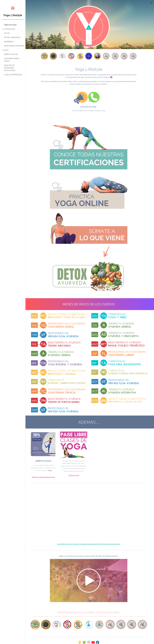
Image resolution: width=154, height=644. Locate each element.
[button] (152, 3)
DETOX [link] (7, 33)
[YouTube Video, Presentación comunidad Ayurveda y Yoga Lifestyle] (90, 508)
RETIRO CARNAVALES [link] (12, 37)
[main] (90, 74)
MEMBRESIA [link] (9, 42)
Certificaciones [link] (10, 29)
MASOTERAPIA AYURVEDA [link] (14, 46)
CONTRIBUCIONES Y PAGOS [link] (12, 60)
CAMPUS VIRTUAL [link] (11, 54)
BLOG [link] (6, 50)
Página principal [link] (10, 25)
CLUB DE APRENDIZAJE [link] (13, 75)
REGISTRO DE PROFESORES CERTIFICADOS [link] (10, 68)
